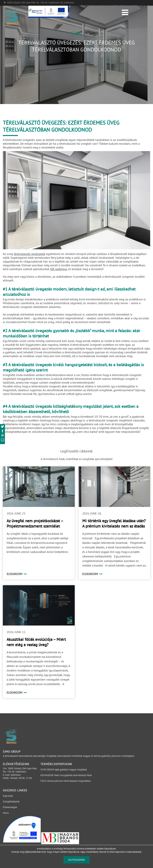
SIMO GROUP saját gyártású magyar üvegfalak (64, 770)
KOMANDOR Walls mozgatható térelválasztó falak (66, 775)
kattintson (69, 3)
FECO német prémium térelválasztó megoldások (66, 781)
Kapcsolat (8, 796)
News (6, 813)
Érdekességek (10, 807)
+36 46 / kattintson (50, 3)
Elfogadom (76, 860)
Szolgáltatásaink (11, 802)
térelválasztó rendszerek (30, 254)
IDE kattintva (58, 269)
